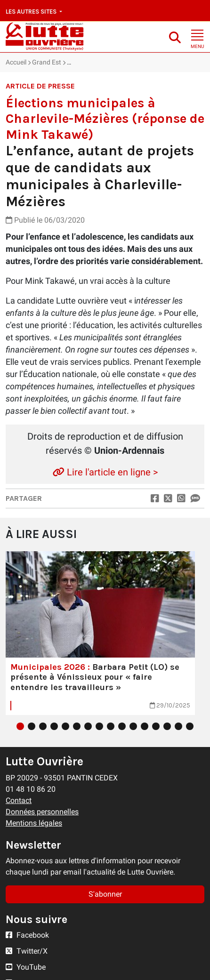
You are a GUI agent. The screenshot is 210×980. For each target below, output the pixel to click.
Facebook (27, 935)
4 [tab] (54, 726)
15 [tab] (178, 726)
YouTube (26, 967)
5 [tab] (65, 726)
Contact (19, 800)
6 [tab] (77, 726)
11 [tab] (133, 726)
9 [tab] (111, 726)
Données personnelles (42, 812)
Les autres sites (32, 12)
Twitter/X (27, 951)
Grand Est (47, 62)
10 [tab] (122, 726)
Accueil (16, 62)
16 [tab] (190, 726)
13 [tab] (156, 726)
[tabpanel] (100, 633)
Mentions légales (34, 823)
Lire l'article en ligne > (105, 472)
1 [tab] (20, 726)
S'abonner (105, 894)
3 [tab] (43, 726)
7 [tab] (88, 726)
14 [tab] (167, 726)
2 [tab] (32, 726)
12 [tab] (145, 726)
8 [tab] (99, 726)
